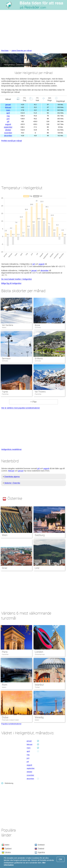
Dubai (5, 717)
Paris (5, 652)
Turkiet (37, 687)
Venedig (39, 717)
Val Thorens (40, 392)
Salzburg (40, 535)
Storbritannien (40, 654)
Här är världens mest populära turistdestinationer (21, 408)
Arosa (37, 325)
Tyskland (8, 848)
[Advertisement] (33, 30)
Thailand (41, 848)
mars (8, 110)
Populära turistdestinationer (11, 724)
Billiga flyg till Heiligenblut (11, 283)
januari (8, 105)
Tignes (5, 392)
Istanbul (39, 685)
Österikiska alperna (12, 477)
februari (8, 107)
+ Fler (33, 402)
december (8, 136)
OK (61, 859)
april (8, 113)
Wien (5, 535)
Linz (37, 568)
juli (8, 122)
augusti (8, 124)
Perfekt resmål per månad (12, 141)
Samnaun (6, 358)
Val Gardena (7, 325)
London (39, 652)
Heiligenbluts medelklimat (11, 449)
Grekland (41, 845)
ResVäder (5, 51)
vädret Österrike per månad (22, 51)
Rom (5, 685)
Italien (4, 687)
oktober (8, 130)
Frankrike (5, 654)
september (8, 127)
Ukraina (8, 852)
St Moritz (39, 358)
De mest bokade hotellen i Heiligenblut (16, 279)
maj (8, 116)
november (8, 133)
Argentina (41, 852)
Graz (5, 568)
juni (8, 119)
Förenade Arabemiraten (10, 720)
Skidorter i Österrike (12, 483)
